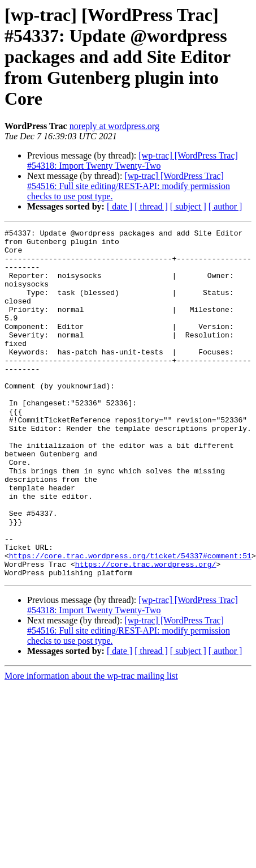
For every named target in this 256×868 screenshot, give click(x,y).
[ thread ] (151, 206)
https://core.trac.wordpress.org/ (146, 632)
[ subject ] (188, 206)
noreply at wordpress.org (114, 126)
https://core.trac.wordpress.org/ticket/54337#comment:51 (130, 622)
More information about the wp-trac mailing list (91, 745)
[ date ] (120, 206)
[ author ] (225, 206)
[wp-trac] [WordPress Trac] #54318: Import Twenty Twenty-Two (133, 161)
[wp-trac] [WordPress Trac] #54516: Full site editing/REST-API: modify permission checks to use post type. (129, 186)
